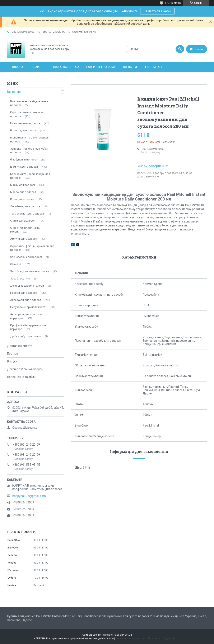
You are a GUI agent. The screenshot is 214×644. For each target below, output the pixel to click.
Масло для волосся (23, 192)
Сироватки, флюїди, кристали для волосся (32, 248)
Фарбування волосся (24, 160)
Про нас (12, 354)
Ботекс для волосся (23, 130)
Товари (35, 67)
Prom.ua (127, 635)
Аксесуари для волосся (26, 300)
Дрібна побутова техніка (26, 336)
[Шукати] (180, 49)
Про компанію (154, 67)
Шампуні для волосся (24, 167)
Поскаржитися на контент (131, 639)
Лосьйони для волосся (25, 206)
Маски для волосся (23, 185)
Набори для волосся (24, 293)
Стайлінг (16, 264)
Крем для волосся (22, 199)
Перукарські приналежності (28, 307)
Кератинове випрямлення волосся (27, 114)
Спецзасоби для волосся (26, 257)
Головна (17, 67)
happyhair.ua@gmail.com (29, 496)
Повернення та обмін (101, 67)
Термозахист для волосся (27, 214)
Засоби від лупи (20, 279)
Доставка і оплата (66, 67)
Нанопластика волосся (25, 123)
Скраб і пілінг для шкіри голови (25, 230)
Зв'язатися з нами (157, 11)
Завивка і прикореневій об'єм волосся (29, 151)
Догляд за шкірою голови (27, 286)
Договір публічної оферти (25, 369)
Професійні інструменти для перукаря (28, 327)
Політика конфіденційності (164, 639)
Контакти (130, 67)
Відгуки (12, 361)
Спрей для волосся (23, 221)
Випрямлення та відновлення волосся (29, 103)
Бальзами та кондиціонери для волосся (30, 176)
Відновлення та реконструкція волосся (30, 139)
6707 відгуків (173, 3)
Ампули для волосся (24, 239)
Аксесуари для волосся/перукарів (26, 316)
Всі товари (14, 92)
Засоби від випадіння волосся (30, 271)
